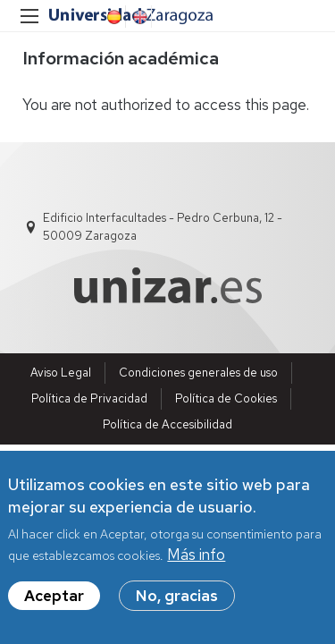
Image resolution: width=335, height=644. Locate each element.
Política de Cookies (226, 398)
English (138, 17)
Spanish (113, 17)
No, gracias (177, 597)
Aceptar (54, 597)
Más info (196, 555)
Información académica (121, 58)
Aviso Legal (61, 373)
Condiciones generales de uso (198, 373)
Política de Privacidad (89, 398)
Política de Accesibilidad (167, 424)
